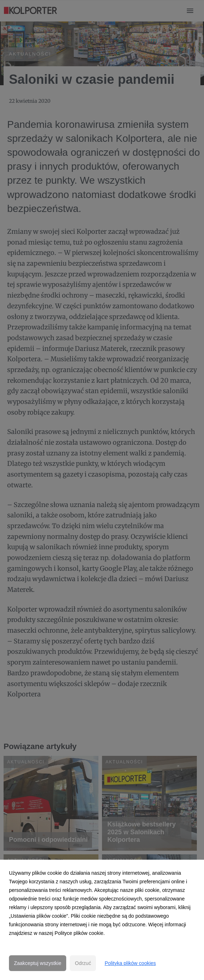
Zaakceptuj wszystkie (38, 963)
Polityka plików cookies (130, 963)
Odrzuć (83, 963)
